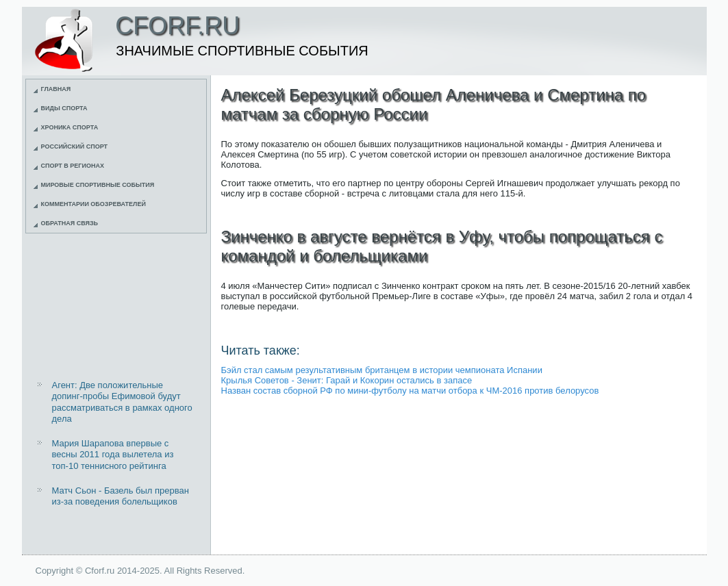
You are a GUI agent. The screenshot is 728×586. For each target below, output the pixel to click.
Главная (56, 89)
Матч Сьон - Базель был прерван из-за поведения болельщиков (121, 496)
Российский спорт (75, 146)
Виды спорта (64, 108)
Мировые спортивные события (98, 185)
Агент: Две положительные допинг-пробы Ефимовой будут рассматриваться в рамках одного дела (122, 402)
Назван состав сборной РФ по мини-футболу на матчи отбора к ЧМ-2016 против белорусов (410, 391)
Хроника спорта (70, 127)
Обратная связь (70, 223)
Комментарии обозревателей (93, 204)
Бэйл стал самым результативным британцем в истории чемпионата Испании (382, 370)
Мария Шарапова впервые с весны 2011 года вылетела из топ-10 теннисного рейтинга (113, 455)
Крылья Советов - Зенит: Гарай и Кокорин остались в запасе (347, 380)
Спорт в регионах (73, 166)
